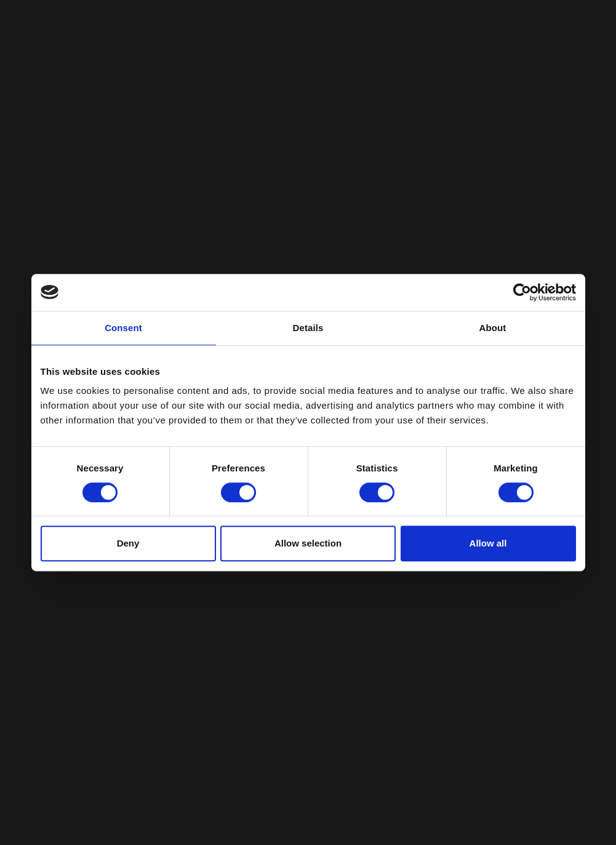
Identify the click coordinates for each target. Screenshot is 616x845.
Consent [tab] (123, 328)
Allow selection (308, 543)
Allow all (488, 543)
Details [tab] (308, 328)
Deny (128, 543)
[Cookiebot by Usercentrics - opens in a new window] (522, 292)
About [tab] (493, 328)
